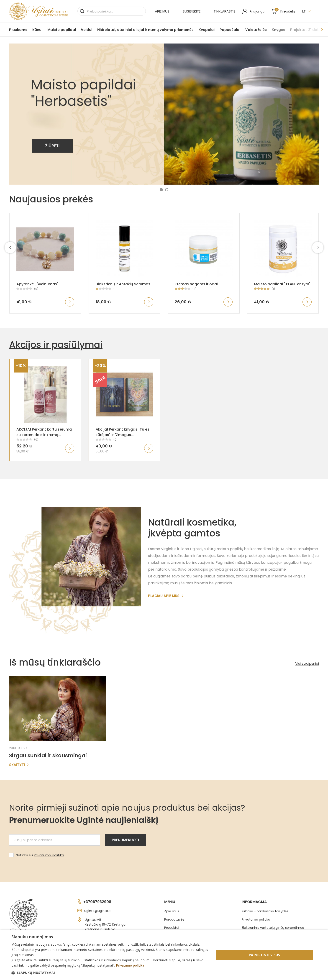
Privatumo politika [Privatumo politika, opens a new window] (130, 965)
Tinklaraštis (225, 11)
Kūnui (37, 30)
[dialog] (164, 955)
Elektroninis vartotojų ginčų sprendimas (273, 928)
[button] (161, 190)
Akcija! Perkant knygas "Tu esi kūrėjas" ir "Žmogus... (123, 432)
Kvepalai (207, 30)
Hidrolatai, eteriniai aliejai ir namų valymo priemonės (145, 30)
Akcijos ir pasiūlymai (56, 345)
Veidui (87, 30)
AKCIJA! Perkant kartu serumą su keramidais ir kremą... (44, 432)
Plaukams (18, 30)
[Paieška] (112, 11)
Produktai (172, 928)
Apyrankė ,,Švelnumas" (37, 284)
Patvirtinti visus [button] (264, 955)
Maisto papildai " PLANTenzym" (282, 284)
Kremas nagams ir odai (196, 284)
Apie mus (162, 11)
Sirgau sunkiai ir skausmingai (48, 756)
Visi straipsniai (307, 664)
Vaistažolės (256, 30)
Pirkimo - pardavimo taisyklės (265, 911)
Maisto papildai (62, 30)
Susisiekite (192, 11)
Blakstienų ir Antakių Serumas (123, 284)
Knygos (278, 30)
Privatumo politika (49, 855)
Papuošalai (230, 30)
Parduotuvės (174, 919)
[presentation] (10, 248)
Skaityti (19, 765)
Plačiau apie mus (166, 596)
